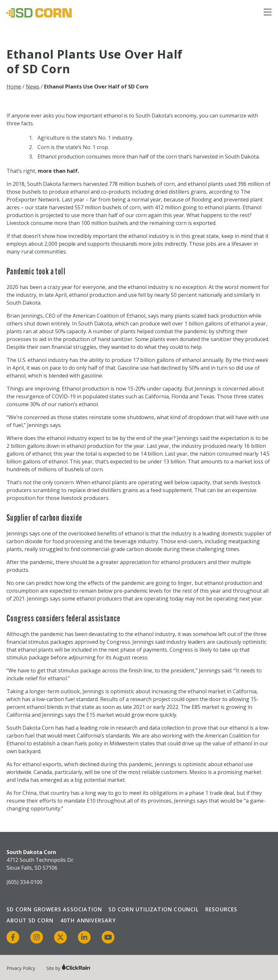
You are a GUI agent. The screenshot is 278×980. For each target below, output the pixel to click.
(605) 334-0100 (24, 882)
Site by (69, 968)
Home (14, 87)
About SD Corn (30, 920)
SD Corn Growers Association (54, 909)
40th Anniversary (88, 920)
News (33, 87)
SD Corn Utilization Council (154, 909)
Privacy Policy (21, 968)
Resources (221, 909)
